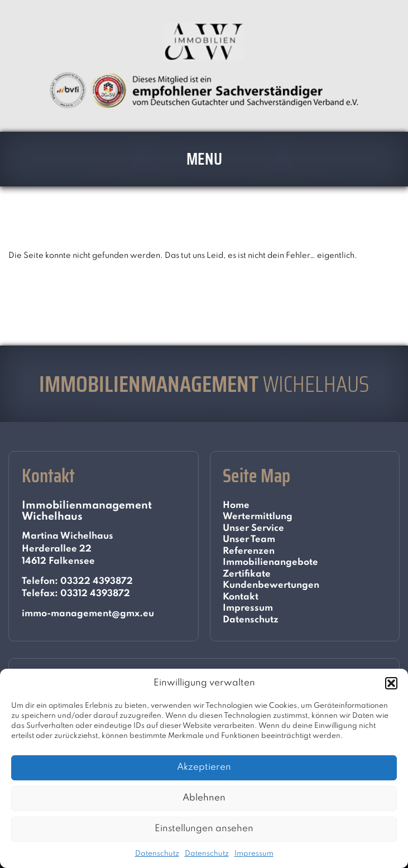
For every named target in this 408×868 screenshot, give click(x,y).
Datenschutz (157, 854)
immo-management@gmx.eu (88, 614)
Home (236, 505)
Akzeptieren (204, 767)
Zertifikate (247, 574)
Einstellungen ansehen (204, 829)
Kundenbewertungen (271, 585)
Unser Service (253, 528)
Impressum (254, 854)
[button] (391, 683)
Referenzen (249, 551)
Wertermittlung (258, 517)
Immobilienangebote (270, 562)
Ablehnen (204, 798)
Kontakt (241, 597)
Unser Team (249, 539)
